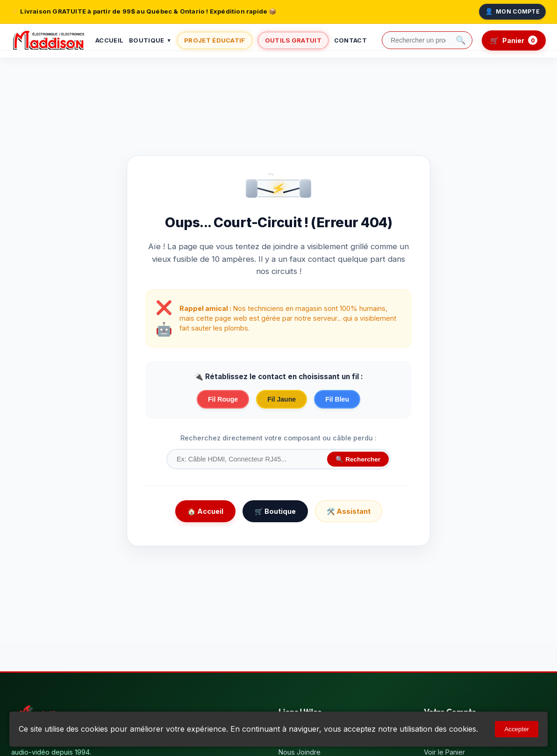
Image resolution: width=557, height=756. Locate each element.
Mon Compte (512, 12)
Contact (350, 40)
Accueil (109, 40)
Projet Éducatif (215, 40)
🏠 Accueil (205, 511)
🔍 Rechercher (358, 459)
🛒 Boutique (275, 511)
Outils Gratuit (293, 40)
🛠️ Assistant (349, 511)
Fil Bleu (337, 399)
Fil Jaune (282, 399)
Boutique (150, 41)
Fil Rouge (223, 399)
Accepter (517, 729)
